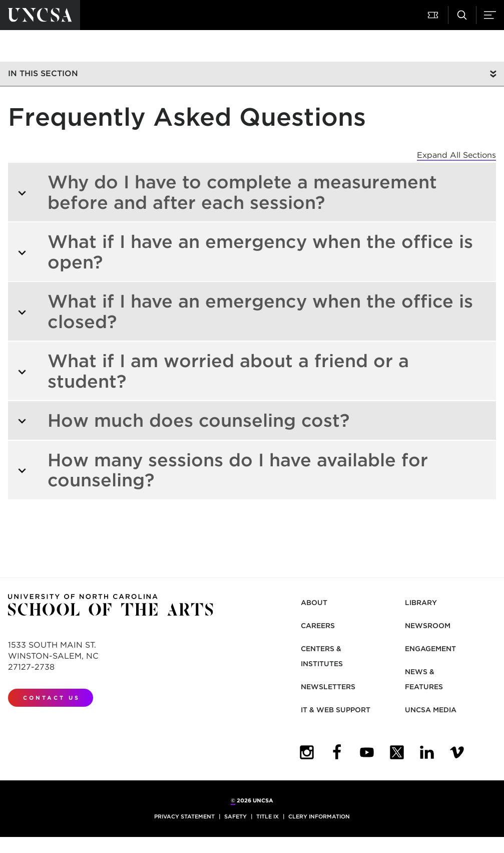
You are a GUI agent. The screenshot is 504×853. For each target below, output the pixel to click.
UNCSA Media (431, 710)
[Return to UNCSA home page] (40, 15)
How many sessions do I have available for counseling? (222, 470)
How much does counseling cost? (183, 420)
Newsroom (428, 626)
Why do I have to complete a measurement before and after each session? (227, 192)
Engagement (430, 649)
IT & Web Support (336, 710)
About (314, 603)
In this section (43, 73)
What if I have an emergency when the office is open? (245, 252)
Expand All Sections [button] (456, 155)
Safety (235, 816)
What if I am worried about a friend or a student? (213, 371)
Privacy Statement (184, 816)
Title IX (268, 816)
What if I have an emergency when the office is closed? (245, 311)
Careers (318, 626)
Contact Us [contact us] (52, 698)
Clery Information (319, 816)
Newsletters (328, 687)
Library (421, 603)
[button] (434, 15)
